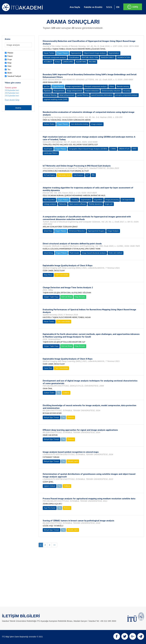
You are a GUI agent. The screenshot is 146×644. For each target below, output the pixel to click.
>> (54, 545)
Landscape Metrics (51, 153)
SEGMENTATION (124, 57)
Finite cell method (116, 253)
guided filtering (83, 95)
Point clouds (74, 253)
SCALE (58, 62)
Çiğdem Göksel (50, 486)
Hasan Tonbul (49, 53)
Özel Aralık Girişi (12, 100)
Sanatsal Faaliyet (14, 76)
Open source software (78, 204)
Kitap (9, 63)
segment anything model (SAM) (56, 99)
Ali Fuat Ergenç (49, 175)
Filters (112, 86)
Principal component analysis (55, 57)
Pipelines (47, 91)
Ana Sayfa (75, 7)
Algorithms (98, 200)
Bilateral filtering (50, 95)
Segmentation (114, 53)
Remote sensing (123, 86)
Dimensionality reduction (111, 91)
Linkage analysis (50, 204)
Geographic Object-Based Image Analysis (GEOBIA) (88, 149)
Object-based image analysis (95, 53)
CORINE (113, 149)
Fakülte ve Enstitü (93, 7)
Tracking (75, 200)
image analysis (97, 124)
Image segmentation (74, 86)
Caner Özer (48, 368)
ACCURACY (48, 62)
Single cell (109, 204)
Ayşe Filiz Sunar (50, 508)
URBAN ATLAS (124, 149)
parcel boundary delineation (102, 95)
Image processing (112, 200)
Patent (10, 56)
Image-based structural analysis (94, 253)
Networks (63, 204)
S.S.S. (109, 7)
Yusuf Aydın (48, 149)
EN (118, 7)
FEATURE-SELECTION (90, 57)
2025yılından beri (12, 93)
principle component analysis (126, 95)
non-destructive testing (80, 124)
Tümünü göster (11, 88)
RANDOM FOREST (108, 57)
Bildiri (10, 73)
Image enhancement (75, 91)
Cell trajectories (128, 200)
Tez (9, 69)
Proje (10, 59)
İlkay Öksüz (48, 275)
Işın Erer (47, 86)
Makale (10, 53)
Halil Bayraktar (49, 200)
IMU (93, 175)
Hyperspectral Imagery (96, 231)
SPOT (135, 149)
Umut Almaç (49, 253)
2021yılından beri (12, 96)
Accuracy (127, 91)
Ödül (9, 66)
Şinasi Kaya (48, 231)
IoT (88, 175)
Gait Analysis (78, 175)
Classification (74, 57)
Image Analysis (113, 231)
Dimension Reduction (77, 231)
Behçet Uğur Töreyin (52, 417)
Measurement (59, 91)
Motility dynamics (95, 204)
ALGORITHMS (81, 62)
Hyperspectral (76, 53)
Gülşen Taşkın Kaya (51, 297)
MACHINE (92, 62)
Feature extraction (92, 91)
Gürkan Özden (49, 124)
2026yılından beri (12, 90)
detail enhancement (67, 95)
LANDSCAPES (68, 62)
